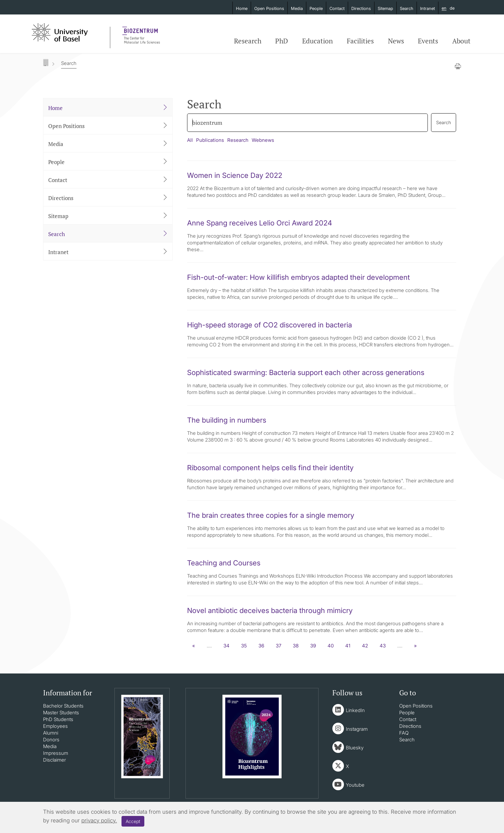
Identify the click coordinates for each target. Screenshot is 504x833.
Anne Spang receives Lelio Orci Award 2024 (260, 223)
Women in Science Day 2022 (235, 175)
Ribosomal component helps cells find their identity (270, 468)
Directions (361, 8)
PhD (282, 41)
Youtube (355, 785)
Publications (210, 140)
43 (383, 646)
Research (248, 41)
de (452, 8)
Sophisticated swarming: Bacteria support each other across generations (306, 372)
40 (331, 646)
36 (261, 646)
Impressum (56, 753)
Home (242, 8)
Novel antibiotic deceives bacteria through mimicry (270, 610)
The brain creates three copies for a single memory (271, 515)
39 (313, 646)
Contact (337, 8)
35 (244, 646)
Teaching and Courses (224, 563)
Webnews (263, 140)
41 (348, 646)
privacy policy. (99, 820)
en (444, 8)
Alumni (51, 733)
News (396, 41)
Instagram (357, 729)
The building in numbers (227, 420)
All (190, 140)
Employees (55, 726)
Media (297, 8)
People (316, 8)
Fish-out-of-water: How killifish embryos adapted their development (298, 277)
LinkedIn (355, 710)
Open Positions (269, 8)
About (461, 41)
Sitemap (385, 8)
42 (365, 646)
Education (317, 41)
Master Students (61, 713)
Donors (51, 740)
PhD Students (58, 719)
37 (279, 646)
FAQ (404, 733)
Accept (133, 821)
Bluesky (355, 748)
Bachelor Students (63, 706)
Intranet (428, 8)
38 (296, 646)
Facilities (360, 41)
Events (428, 41)
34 (226, 646)
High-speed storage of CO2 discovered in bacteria (270, 325)
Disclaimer (54, 760)
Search (407, 8)
